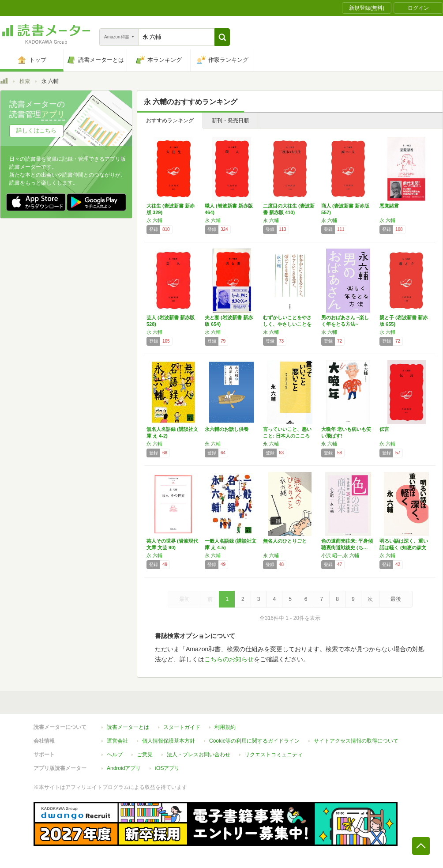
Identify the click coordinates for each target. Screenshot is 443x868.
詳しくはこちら (36, 130)
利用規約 (225, 727)
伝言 (384, 429)
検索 (25, 81)
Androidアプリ (124, 768)
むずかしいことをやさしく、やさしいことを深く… (287, 324)
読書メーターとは (128, 727)
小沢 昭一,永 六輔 (340, 555)
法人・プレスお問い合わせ (199, 755)
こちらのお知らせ (229, 659)
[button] (222, 37)
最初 (184, 599)
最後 (396, 599)
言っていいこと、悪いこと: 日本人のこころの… (287, 436)
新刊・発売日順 (230, 121)
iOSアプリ (167, 768)
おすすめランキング (170, 121)
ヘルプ (115, 755)
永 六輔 (154, 220)
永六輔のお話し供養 (227, 429)
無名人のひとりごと (285, 541)
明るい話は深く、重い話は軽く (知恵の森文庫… (404, 547)
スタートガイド (182, 727)
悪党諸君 (389, 206)
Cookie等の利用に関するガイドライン (254, 741)
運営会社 (117, 741)
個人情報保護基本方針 (169, 741)
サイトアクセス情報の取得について (356, 741)
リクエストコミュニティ (274, 755)
